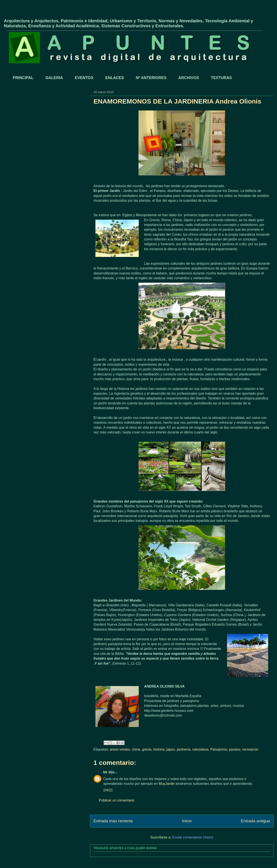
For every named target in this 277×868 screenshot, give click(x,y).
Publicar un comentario (117, 800)
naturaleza (200, 749)
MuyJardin (167, 784)
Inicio (187, 821)
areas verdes (120, 749)
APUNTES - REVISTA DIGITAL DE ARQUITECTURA (55, 14)
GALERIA (54, 78)
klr (105, 772)
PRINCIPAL (23, 78)
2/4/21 (108, 790)
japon (171, 749)
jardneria (184, 749)
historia (159, 749)
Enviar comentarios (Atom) (193, 837)
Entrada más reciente (113, 821)
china (136, 749)
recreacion (250, 749)
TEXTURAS (221, 78)
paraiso (235, 749)
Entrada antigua (255, 821)
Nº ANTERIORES (151, 78)
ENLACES (114, 78)
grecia (147, 749)
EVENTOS (84, 78)
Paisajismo (219, 749)
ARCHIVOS (189, 78)
